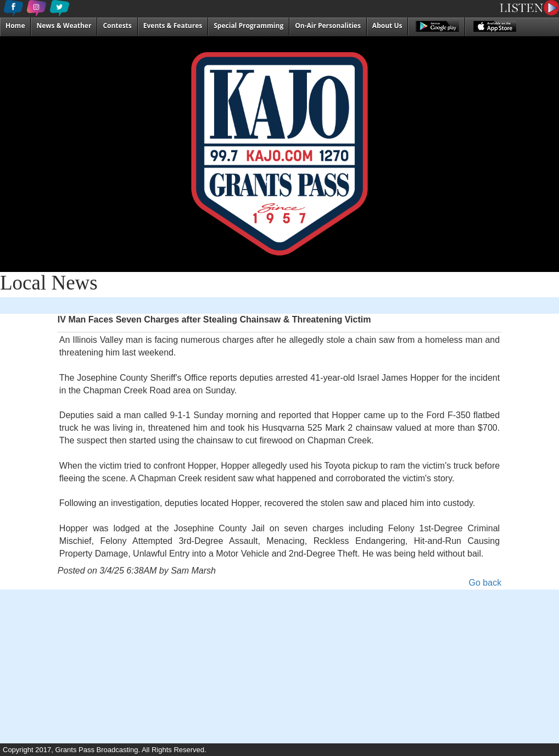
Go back (485, 583)
